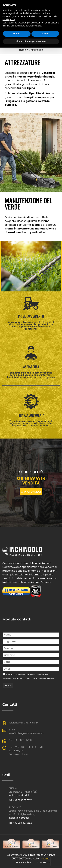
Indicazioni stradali (19, 795)
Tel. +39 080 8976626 (20, 823)
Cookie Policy (44, 862)
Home (23, 50)
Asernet (46, 859)
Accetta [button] (45, 34)
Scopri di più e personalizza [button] (31, 41)
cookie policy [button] (9, 19)
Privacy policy (23, 862)
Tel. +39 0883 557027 (20, 800)
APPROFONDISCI (31, 492)
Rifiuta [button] (17, 34)
